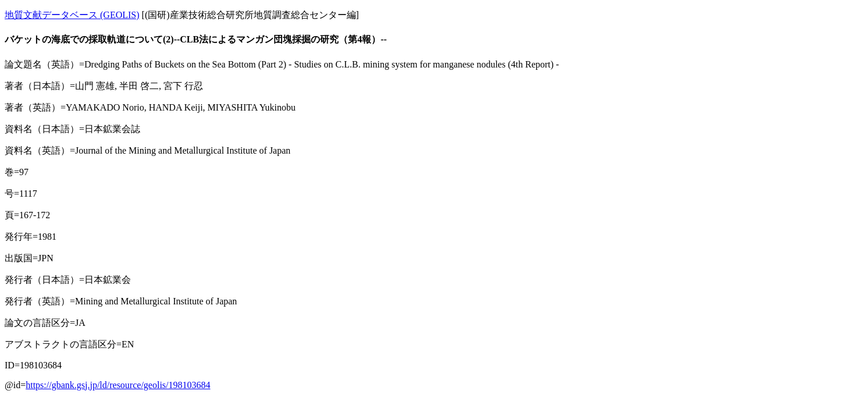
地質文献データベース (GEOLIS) (72, 15)
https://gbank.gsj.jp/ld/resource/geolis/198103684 (118, 385)
